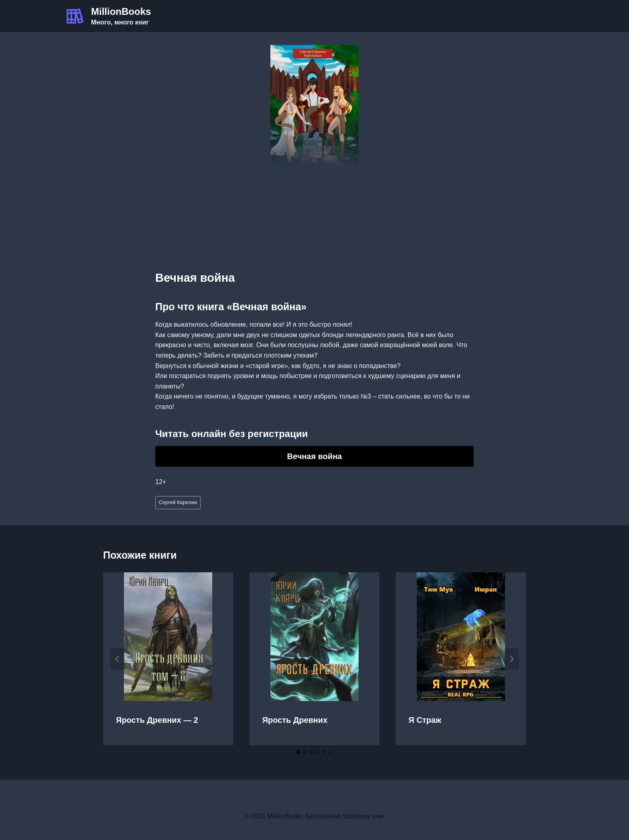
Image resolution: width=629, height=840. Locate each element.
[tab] (298, 752)
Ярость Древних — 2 (157, 720)
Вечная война (315, 456)
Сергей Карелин (178, 502)
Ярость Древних (295, 720)
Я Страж (425, 720)
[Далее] (511, 659)
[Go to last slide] (118, 659)
